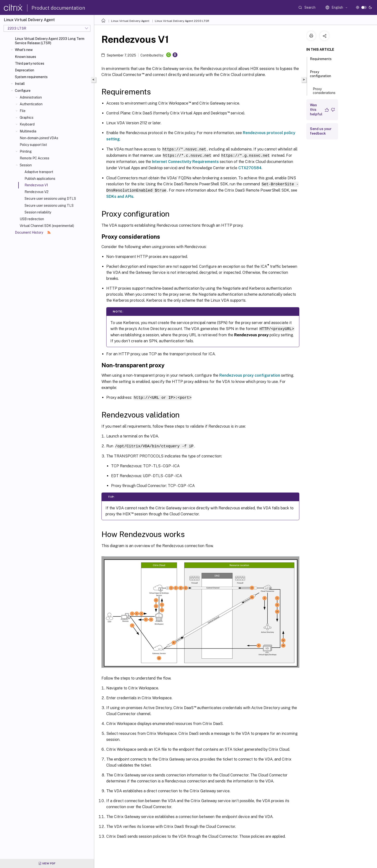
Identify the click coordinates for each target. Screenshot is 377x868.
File (23, 111)
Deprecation (25, 70)
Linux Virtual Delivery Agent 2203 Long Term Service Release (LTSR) (50, 41)
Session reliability (38, 212)
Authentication (31, 104)
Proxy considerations (324, 93)
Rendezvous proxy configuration (250, 374)
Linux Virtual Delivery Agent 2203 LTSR (182, 21)
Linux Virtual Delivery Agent (130, 21)
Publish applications (40, 179)
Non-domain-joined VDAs (39, 138)
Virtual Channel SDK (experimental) (47, 226)
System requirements (31, 77)
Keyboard (27, 124)
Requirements (321, 61)
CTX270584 (250, 167)
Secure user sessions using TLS (49, 206)
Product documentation (58, 8)
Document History (33, 232)
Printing (26, 151)
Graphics (27, 118)
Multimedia (28, 131)
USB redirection (32, 219)
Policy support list (33, 145)
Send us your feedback (321, 131)
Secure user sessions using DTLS (50, 199)
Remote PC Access (35, 158)
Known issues (25, 57)
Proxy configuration (320, 76)
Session (26, 165)
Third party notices (30, 63)
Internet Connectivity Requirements (185, 161)
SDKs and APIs (120, 196)
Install (20, 84)
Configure (23, 91)
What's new (24, 50)
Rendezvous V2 (37, 192)
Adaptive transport (39, 172)
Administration (31, 97)
